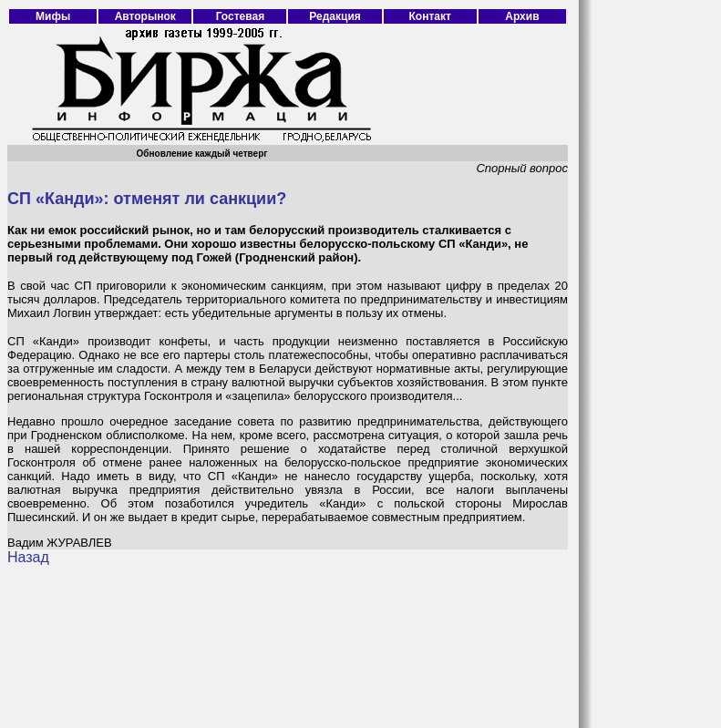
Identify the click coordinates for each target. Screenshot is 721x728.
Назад (28, 557)
